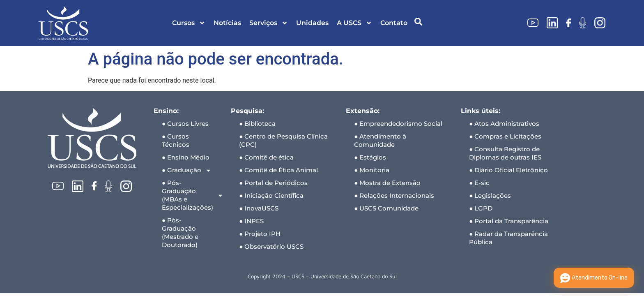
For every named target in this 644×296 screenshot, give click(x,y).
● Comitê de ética (266, 157)
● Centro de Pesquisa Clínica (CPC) (283, 140)
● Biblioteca (257, 124)
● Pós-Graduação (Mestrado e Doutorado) (180, 232)
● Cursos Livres (185, 124)
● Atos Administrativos (504, 124)
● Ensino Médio (186, 157)
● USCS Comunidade (386, 208)
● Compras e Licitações (505, 136)
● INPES (251, 221)
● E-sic (479, 183)
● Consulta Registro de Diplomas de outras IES (505, 153)
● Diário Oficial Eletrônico (508, 170)
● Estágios (370, 157)
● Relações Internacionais (394, 195)
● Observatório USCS (271, 246)
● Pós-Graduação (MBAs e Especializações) (192, 195)
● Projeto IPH (260, 234)
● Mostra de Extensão (387, 183)
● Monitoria (372, 170)
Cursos (189, 23)
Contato (394, 23)
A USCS (354, 23)
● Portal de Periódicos (273, 183)
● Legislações (490, 195)
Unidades (312, 23)
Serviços (269, 23)
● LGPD (481, 208)
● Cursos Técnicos (176, 140)
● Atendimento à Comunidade (380, 140)
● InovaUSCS (259, 208)
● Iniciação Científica (271, 195)
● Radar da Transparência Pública (508, 238)
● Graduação (187, 170)
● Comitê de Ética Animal (278, 170)
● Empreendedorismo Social (398, 124)
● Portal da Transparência (509, 221)
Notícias (227, 23)
